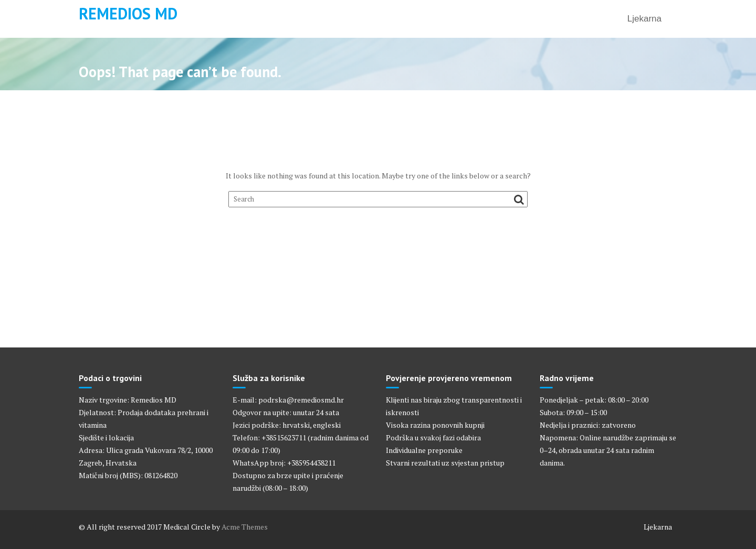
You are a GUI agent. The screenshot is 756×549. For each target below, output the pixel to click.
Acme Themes (245, 527)
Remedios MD (128, 13)
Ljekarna (644, 19)
